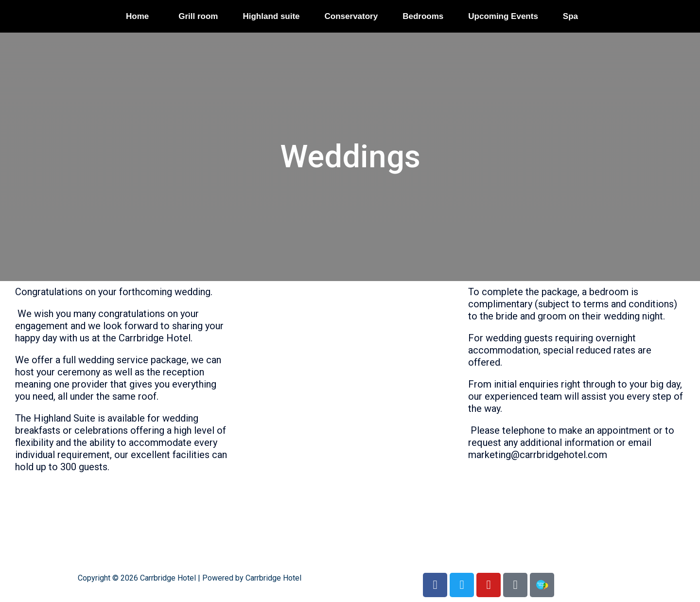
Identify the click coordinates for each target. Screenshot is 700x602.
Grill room (198, 16)
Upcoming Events (503, 16)
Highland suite (271, 16)
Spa (570, 16)
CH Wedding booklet (513, 467)
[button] (140, 16)
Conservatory (351, 16)
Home (137, 16)
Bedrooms (423, 16)
